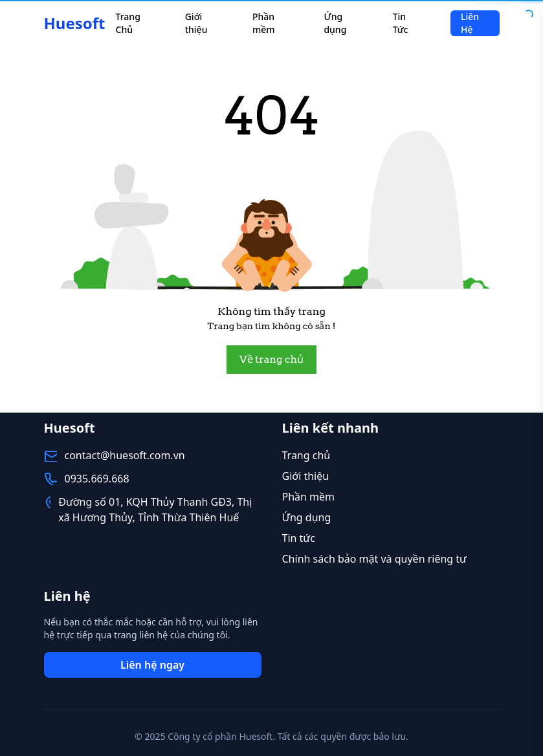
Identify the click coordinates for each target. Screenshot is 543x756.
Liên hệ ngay (152, 665)
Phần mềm (264, 23)
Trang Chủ (128, 23)
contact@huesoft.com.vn (125, 455)
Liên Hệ (470, 23)
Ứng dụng (335, 23)
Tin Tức (401, 23)
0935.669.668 (97, 479)
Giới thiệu (196, 23)
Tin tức (299, 538)
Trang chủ (306, 455)
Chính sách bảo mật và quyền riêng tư (374, 559)
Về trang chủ (271, 359)
